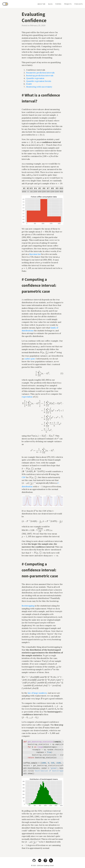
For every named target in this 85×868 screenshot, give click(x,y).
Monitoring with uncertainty (39, 87)
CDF (24, 477)
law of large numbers (37, 693)
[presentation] (60, 132)
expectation (27, 397)
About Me (41, 4)
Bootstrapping (28, 606)
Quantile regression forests (39, 81)
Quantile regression (35, 78)
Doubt (29, 84)
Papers (58, 4)
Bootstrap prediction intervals (40, 76)
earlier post (30, 359)
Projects (68, 4)
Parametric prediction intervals (40, 73)
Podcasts (79, 4)
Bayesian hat (35, 254)
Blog (50, 4)
